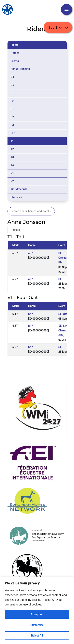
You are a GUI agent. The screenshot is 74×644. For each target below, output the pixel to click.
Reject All (37, 636)
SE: (60, 279)
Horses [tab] (15, 53)
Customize (37, 625)
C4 (12, 77)
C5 (12, 85)
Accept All (37, 614)
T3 (12, 157)
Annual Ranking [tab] (20, 69)
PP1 (13, 133)
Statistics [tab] (16, 197)
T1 (12, 141)
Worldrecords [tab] (19, 189)
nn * (31, 253)
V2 (12, 181)
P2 (12, 117)
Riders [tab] (15, 45)
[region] (37, 610)
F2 (12, 101)
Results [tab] (15, 230)
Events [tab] (15, 61)
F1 (12, 93)
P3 (12, 125)
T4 (12, 165)
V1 (12, 173)
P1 (12, 109)
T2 (12, 149)
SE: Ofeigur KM (63, 258)
